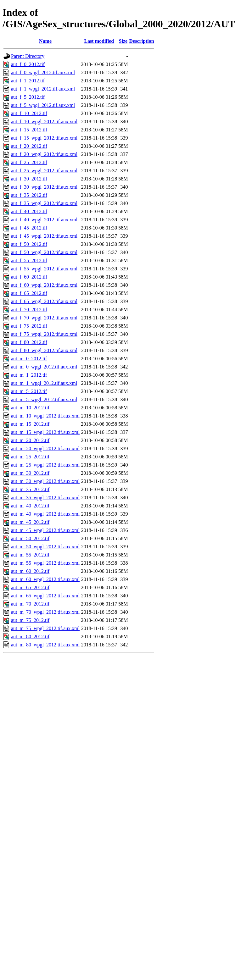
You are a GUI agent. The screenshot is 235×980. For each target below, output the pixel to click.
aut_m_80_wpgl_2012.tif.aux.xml (45, 645)
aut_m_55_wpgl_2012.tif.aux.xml (45, 563)
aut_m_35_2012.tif (30, 489)
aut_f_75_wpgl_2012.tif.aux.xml (44, 334)
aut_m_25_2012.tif (30, 457)
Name (45, 41)
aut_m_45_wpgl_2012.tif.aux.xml (45, 530)
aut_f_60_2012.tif (29, 277)
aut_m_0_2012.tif (29, 359)
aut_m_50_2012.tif (30, 538)
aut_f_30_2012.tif (29, 179)
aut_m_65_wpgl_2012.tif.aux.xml (45, 596)
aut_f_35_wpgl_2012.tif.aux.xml (44, 203)
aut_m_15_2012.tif (30, 424)
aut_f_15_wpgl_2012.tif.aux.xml (44, 138)
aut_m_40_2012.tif (30, 506)
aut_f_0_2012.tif (28, 64)
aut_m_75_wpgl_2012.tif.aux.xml (45, 628)
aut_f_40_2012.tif (29, 211)
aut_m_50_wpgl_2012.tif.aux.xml (45, 547)
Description (142, 41)
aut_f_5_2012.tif (28, 97)
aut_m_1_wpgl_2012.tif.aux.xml (44, 383)
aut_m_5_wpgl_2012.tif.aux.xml (44, 399)
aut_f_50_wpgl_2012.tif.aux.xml (44, 252)
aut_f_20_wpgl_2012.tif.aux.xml (44, 154)
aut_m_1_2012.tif (29, 375)
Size (123, 41)
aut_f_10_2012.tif (29, 113)
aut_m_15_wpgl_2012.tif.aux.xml (45, 432)
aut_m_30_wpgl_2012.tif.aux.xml (45, 481)
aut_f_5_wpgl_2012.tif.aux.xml (43, 105)
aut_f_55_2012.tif (29, 260)
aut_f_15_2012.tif (29, 130)
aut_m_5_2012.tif (29, 391)
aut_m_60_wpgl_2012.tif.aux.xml (45, 579)
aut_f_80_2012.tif (29, 342)
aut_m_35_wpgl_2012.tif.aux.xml (45, 498)
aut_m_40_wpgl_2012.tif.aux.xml (45, 514)
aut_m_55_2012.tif (30, 555)
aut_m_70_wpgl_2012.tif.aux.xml (45, 612)
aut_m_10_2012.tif (30, 408)
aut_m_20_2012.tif (30, 440)
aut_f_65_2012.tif (29, 293)
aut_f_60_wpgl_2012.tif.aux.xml (44, 285)
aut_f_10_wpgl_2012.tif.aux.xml (44, 122)
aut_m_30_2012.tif (30, 473)
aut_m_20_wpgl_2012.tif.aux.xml (45, 448)
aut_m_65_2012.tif (30, 587)
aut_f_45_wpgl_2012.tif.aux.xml (44, 236)
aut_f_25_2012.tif (29, 162)
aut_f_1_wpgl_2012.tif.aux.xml (43, 89)
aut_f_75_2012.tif (29, 326)
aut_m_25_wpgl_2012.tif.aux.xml (45, 465)
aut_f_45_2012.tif (29, 228)
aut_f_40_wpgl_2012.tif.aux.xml (44, 220)
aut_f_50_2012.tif (29, 244)
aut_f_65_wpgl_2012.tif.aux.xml (44, 301)
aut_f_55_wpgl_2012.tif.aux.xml (44, 269)
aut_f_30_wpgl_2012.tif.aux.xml (44, 187)
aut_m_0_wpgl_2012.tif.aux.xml (44, 367)
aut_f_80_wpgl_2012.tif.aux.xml (44, 350)
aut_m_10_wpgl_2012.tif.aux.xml (45, 416)
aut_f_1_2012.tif (28, 81)
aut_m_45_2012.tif (30, 522)
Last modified (99, 41)
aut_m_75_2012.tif (30, 620)
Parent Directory (28, 56)
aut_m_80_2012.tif (30, 637)
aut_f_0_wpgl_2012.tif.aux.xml (43, 72)
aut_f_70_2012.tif (29, 310)
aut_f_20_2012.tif (29, 146)
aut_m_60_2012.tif (30, 571)
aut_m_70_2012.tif (30, 604)
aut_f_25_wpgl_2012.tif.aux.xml (44, 171)
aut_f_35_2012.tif (29, 195)
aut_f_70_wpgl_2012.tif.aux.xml (44, 318)
